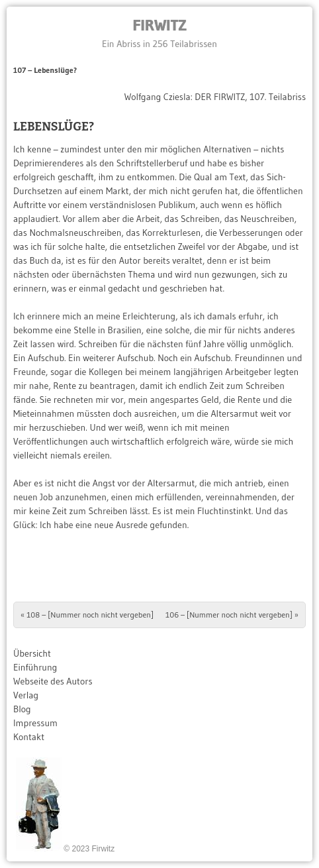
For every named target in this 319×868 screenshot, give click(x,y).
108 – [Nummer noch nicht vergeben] (87, 615)
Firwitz (159, 25)
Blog (22, 709)
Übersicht (32, 653)
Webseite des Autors (53, 681)
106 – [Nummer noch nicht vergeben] (232, 615)
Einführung (35, 667)
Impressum (35, 723)
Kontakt (29, 737)
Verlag (26, 695)
